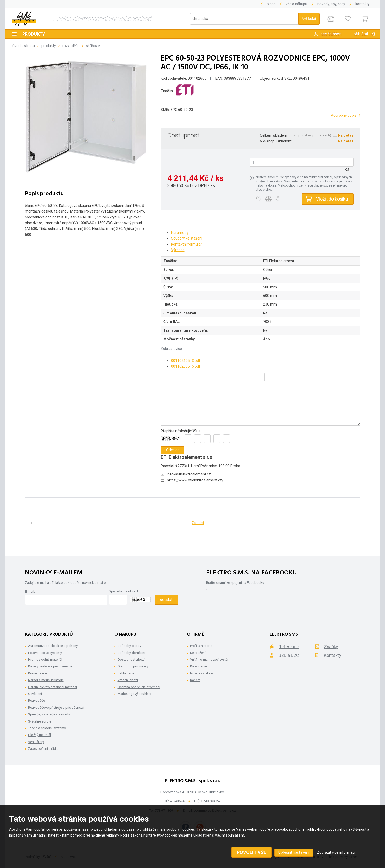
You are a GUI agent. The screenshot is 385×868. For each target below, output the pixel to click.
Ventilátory (36, 742)
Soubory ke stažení (187, 238)
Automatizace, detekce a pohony (53, 646)
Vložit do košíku (332, 199)
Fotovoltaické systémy (45, 653)
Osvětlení (35, 694)
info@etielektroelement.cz (189, 474)
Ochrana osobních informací (139, 687)
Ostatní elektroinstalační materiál (53, 687)
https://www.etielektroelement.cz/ (195, 480)
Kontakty (363, 4)
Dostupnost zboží (131, 660)
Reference (289, 647)
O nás (271, 4)
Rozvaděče (71, 46)
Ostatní (198, 523)
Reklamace (126, 673)
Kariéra (195, 680)
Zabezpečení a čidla (43, 749)
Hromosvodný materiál (45, 660)
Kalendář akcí (200, 666)
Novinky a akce (201, 673)
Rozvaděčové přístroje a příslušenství (56, 708)
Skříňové (93, 46)
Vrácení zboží (128, 680)
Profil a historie (201, 646)
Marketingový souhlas (134, 694)
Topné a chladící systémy (47, 728)
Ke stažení (198, 653)
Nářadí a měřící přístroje (46, 680)
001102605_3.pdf (186, 361)
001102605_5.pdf (186, 366)
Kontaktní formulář (187, 244)
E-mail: (30, 591)
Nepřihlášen (331, 34)
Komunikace (37, 673)
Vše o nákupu (296, 4)
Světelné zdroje (40, 721)
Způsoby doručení (131, 653)
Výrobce (178, 250)
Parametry (180, 233)
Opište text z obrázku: (125, 591)
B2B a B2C (289, 655)
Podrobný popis (344, 115)
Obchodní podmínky (133, 666)
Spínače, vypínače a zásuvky (49, 714)
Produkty (34, 34)
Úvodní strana (24, 46)
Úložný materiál (40, 735)
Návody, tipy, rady (331, 4)
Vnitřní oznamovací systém (210, 660)
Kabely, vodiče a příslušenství (50, 666)
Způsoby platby (129, 646)
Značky (331, 647)
